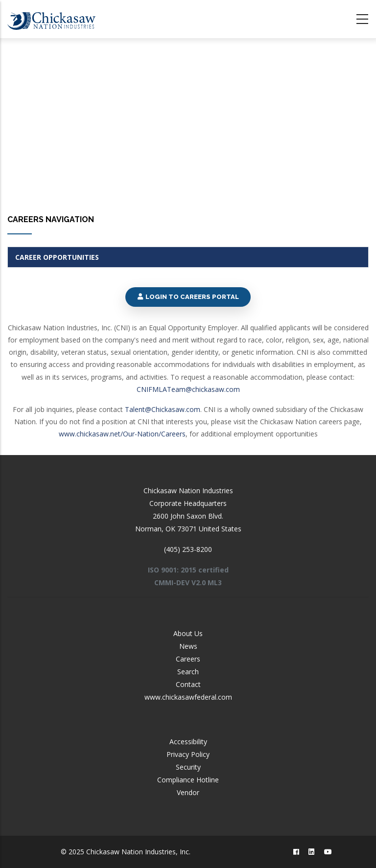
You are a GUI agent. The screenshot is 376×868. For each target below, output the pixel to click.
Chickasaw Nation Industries (188, 491)
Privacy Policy (188, 754)
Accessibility (188, 742)
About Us (188, 633)
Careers (188, 659)
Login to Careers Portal (188, 297)
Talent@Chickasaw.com (163, 409)
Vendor (188, 792)
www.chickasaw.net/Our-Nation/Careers (122, 434)
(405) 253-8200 (188, 549)
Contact (188, 684)
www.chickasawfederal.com (188, 697)
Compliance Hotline (188, 780)
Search (188, 672)
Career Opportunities (57, 257)
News (188, 646)
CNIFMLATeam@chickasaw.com (188, 389)
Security (188, 767)
